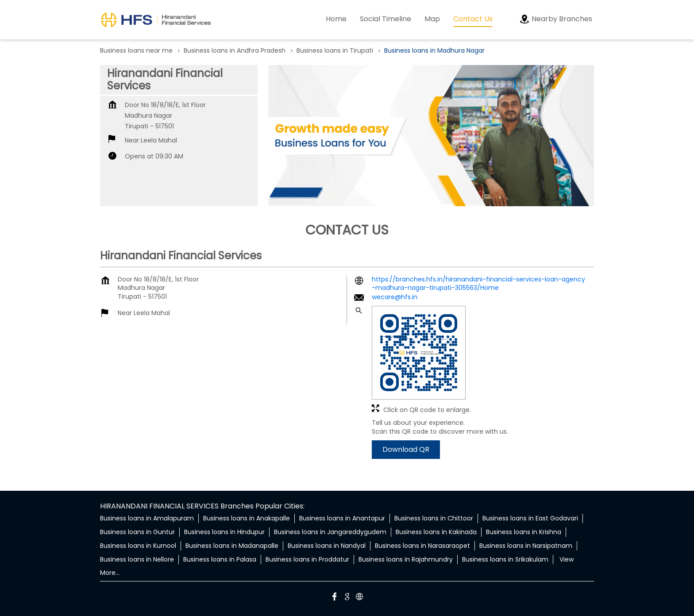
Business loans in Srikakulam (505, 559)
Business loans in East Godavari (530, 518)
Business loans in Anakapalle (247, 518)
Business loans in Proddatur (307, 559)
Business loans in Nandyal (327, 546)
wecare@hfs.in (395, 297)
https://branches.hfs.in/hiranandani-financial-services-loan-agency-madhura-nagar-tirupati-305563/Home (478, 284)
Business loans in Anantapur (342, 518)
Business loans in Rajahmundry (406, 559)
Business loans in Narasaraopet (422, 546)
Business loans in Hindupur (224, 532)
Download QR (406, 450)
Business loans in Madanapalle (232, 546)
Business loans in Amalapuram (147, 518)
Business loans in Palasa (220, 559)
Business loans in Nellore (137, 559)
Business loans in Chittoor (434, 518)
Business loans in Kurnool (138, 546)
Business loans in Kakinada (436, 532)
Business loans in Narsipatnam (526, 546)
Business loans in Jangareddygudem (330, 532)
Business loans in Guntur (137, 532)
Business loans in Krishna (524, 532)
